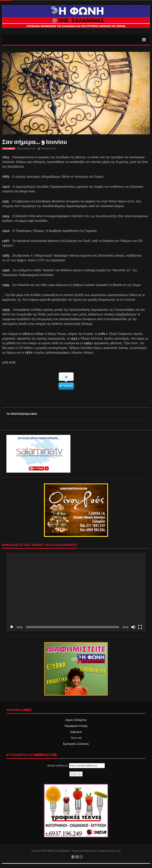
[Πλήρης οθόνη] (140, 627)
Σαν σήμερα (9, 149)
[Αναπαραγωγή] (12, 627)
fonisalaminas (48, 149)
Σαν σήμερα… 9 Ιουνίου (35, 142)
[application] (76, 592)
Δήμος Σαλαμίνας (76, 720)
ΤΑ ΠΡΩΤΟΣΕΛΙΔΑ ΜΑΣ (22, 414)
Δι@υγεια (76, 732)
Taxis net (76, 738)
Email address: (76, 766)
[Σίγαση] (133, 627)
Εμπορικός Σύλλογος (76, 744)
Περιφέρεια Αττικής (76, 726)
